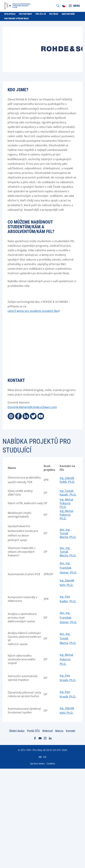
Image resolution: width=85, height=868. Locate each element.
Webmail (47, 731)
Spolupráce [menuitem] (10, 14)
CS (40, 757)
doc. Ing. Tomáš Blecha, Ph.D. (68, 533)
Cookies (51, 763)
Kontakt (71, 731)
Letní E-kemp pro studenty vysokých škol (33, 311)
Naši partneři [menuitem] (68, 14)
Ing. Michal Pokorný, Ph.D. (66, 503)
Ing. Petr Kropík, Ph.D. (68, 678)
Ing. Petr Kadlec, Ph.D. (68, 599)
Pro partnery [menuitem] (26, 14)
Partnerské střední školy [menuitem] (17, 19)
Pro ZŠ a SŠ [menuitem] (41, 14)
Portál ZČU (33, 731)
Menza (59, 731)
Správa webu (37, 763)
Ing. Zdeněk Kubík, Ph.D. (67, 480)
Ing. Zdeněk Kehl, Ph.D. (67, 583)
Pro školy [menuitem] (54, 14)
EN (45, 757)
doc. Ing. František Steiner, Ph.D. (68, 568)
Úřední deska (17, 731)
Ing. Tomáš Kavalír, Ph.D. (68, 493)
